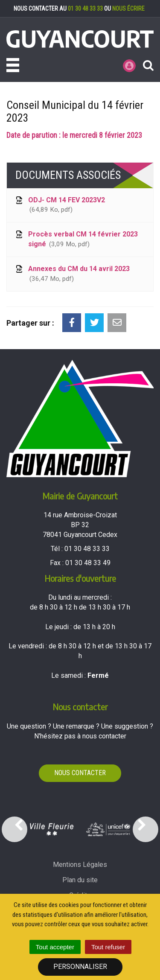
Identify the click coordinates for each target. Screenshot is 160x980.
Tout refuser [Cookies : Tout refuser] (108, 947)
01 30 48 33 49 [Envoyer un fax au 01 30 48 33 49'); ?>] (88, 563)
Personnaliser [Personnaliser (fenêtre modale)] (80, 967)
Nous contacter (80, 773)
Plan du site (80, 880)
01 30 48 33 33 (85, 9)
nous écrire (128, 9)
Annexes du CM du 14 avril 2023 (72, 274)
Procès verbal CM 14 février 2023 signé (76, 240)
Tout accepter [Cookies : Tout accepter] (55, 947)
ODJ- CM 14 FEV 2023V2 (60, 206)
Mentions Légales (80, 865)
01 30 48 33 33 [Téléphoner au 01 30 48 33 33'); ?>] (87, 549)
